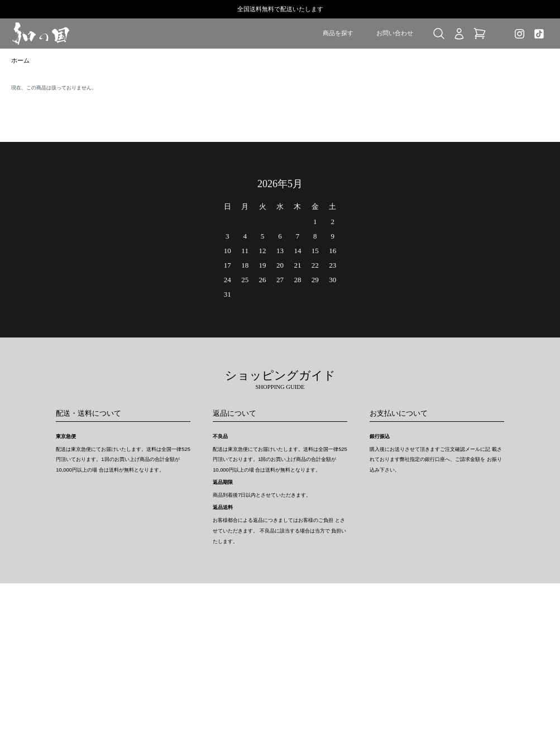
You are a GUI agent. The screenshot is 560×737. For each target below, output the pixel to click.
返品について (219, 642)
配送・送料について (228, 631)
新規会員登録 (407, 631)
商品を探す (338, 33)
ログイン (401, 642)
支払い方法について (228, 653)
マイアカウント (410, 620)
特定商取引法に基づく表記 (323, 620)
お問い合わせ (395, 33)
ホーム (21, 61)
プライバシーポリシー (318, 631)
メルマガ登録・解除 (315, 642)
